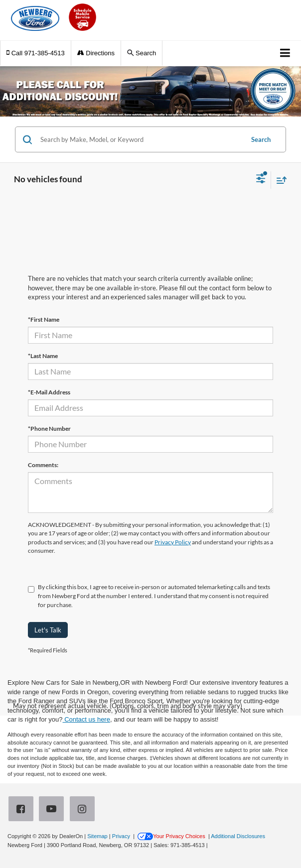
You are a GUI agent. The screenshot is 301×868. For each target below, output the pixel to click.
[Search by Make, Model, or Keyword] (140, 139)
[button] (36, 53)
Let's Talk (48, 630)
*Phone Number (49, 429)
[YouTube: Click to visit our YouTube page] (53, 809)
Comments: (43, 465)
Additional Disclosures (238, 836)
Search (261, 139)
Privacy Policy (173, 542)
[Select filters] (261, 180)
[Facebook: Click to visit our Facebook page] (23, 809)
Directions (96, 53)
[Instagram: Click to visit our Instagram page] (84, 809)
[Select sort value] (279, 180)
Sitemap (97, 836)
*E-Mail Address (49, 392)
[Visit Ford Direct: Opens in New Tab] (212, 845)
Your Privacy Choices (171, 836)
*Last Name (43, 356)
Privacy (121, 836)
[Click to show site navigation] (285, 54)
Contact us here (86, 719)
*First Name (44, 319)
